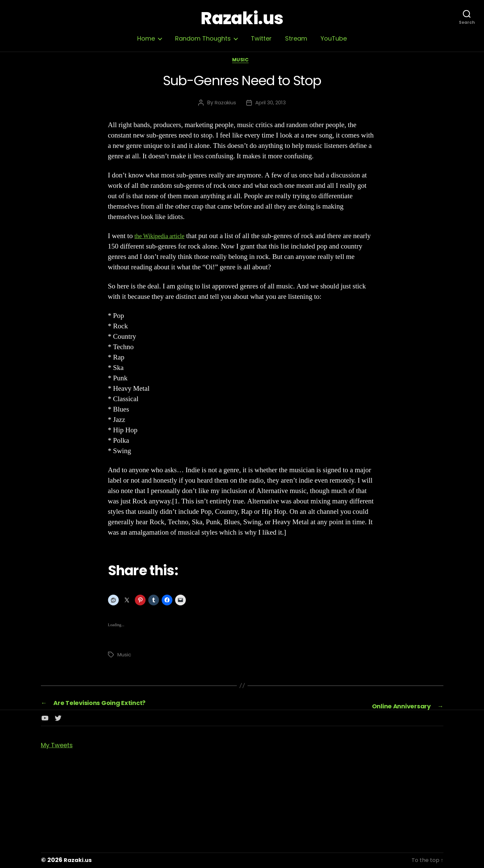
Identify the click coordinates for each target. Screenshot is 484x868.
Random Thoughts (203, 39)
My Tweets (60, 746)
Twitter (261, 39)
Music (242, 62)
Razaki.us (242, 18)
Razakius (224, 104)
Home (146, 39)
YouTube (334, 39)
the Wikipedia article (164, 238)
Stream (296, 39)
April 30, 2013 (271, 104)
